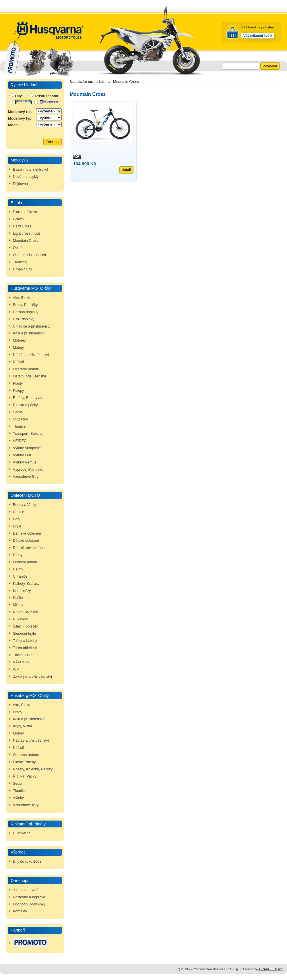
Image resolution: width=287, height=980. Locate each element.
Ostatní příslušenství (29, 255)
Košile (18, 598)
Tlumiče (19, 426)
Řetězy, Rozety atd (28, 398)
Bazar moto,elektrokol (30, 169)
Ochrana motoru (26, 369)
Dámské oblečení (27, 533)
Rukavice (20, 619)
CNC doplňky (24, 319)
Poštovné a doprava (29, 897)
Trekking (20, 262)
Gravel (18, 219)
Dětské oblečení (26, 541)
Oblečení (20, 248)
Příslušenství (44, 96)
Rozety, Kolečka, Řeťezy (33, 769)
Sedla (18, 412)
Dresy (18, 555)
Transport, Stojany (28, 434)
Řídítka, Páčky (25, 776)
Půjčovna (20, 184)
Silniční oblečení (26, 626)
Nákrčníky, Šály (25, 612)
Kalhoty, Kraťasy (26, 584)
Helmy (18, 569)
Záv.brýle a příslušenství (32, 677)
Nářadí (18, 362)
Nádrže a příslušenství (31, 355)
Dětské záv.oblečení (29, 548)
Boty (17, 519)
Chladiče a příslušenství (32, 326)
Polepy (19, 391)
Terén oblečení (25, 648)
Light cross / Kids (27, 233)
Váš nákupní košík (258, 36)
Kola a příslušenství (29, 333)
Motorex (20, 340)
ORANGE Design (271, 969)
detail (126, 170)
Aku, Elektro (23, 298)
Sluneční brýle (24, 634)
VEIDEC (20, 441)
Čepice (19, 512)
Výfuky (18, 798)
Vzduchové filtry (26, 477)
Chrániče (20, 576)
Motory (19, 348)
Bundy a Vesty (25, 505)
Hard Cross (22, 226)
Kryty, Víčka (23, 726)
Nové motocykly (26, 177)
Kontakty (20, 911)
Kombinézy (22, 591)
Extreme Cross (25, 212)
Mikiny (18, 605)
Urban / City (23, 269)
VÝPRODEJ (23, 662)
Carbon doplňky (26, 312)
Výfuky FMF (23, 455)
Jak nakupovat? (26, 890)
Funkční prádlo (25, 562)
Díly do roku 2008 (27, 862)
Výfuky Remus (25, 462)
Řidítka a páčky (25, 405)
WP (16, 669)
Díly (16, 96)
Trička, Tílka (23, 655)
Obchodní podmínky (29, 904)
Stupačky (20, 419)
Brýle (17, 526)
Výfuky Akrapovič (27, 448)
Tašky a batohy (25, 641)
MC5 (77, 157)
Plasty (18, 383)
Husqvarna (22, 833)
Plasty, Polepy (24, 762)
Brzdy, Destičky (25, 305)
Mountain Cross (26, 241)
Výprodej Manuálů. (28, 469)
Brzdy (18, 712)
